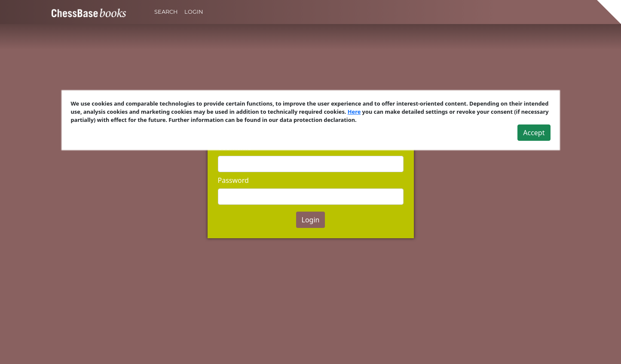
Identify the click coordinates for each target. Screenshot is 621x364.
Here (354, 112)
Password (233, 180)
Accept (534, 133)
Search (166, 12)
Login (194, 12)
